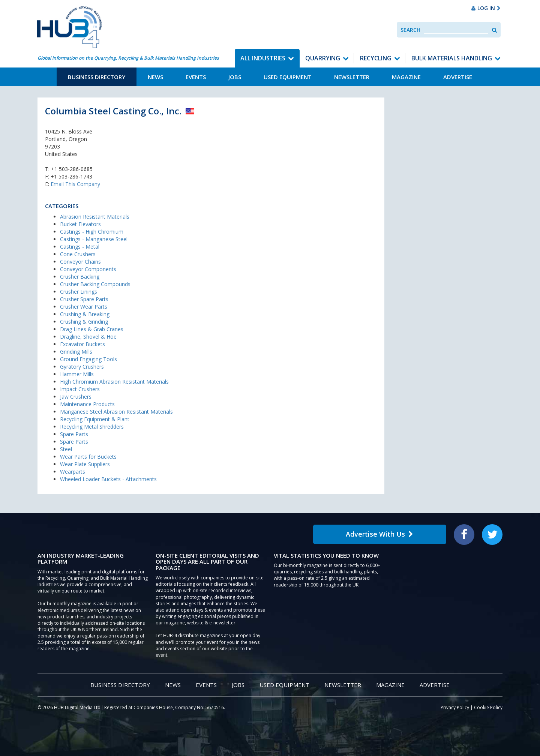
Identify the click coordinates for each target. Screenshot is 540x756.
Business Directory (97, 77)
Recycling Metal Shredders (92, 427)
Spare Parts (74, 434)
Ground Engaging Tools (88, 359)
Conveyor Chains (80, 262)
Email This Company (75, 184)
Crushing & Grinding (84, 322)
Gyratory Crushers (82, 367)
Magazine (406, 77)
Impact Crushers (80, 389)
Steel (66, 449)
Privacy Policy (455, 707)
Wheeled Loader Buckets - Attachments (108, 479)
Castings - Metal (80, 247)
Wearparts (73, 472)
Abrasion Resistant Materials (95, 217)
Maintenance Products (87, 404)
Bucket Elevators (80, 224)
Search (410, 30)
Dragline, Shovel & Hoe (88, 337)
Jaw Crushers (76, 397)
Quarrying (323, 58)
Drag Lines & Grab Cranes (92, 329)
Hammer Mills (77, 374)
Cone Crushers (78, 254)
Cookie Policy (488, 707)
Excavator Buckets (82, 344)
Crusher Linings (79, 292)
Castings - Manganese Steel (94, 239)
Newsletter (352, 77)
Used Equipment (288, 77)
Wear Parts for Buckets (88, 457)
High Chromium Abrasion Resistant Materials (114, 382)
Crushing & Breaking (85, 314)
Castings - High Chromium (92, 232)
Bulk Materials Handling (452, 58)
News (155, 77)
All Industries (263, 58)
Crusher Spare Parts (84, 299)
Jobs (235, 77)
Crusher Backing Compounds (95, 284)
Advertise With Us (379, 534)
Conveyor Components (88, 269)
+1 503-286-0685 (72, 169)
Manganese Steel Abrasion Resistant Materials (116, 412)
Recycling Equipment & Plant (95, 419)
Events (196, 77)
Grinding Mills (76, 352)
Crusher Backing (80, 277)
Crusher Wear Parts (84, 307)
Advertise (458, 77)
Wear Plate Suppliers (85, 464)
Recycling (376, 58)
